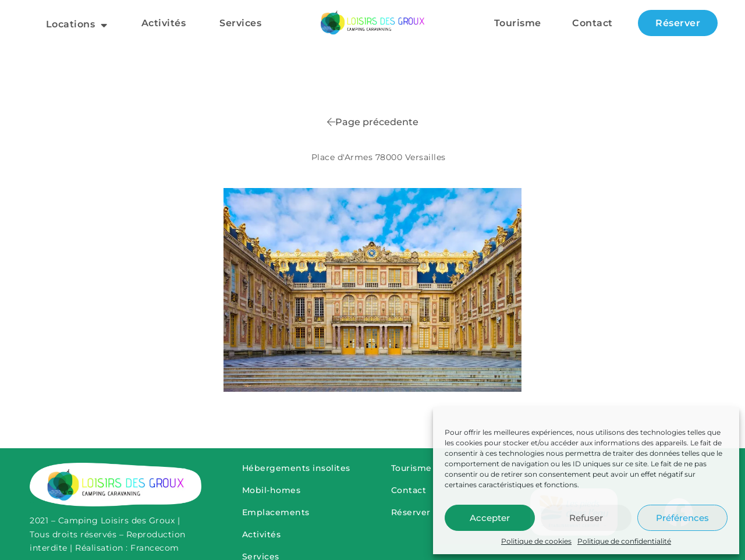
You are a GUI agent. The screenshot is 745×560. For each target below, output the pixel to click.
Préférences (682, 518)
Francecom (155, 548)
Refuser (586, 518)
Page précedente (373, 122)
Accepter (490, 518)
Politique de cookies (536, 541)
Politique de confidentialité (624, 541)
